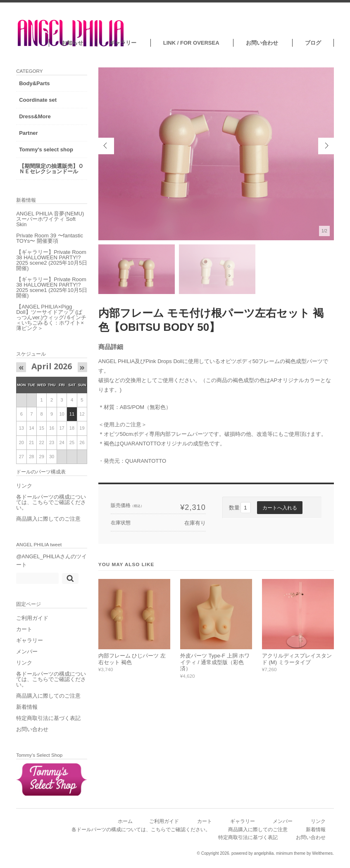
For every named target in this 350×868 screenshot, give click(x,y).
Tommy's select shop (46, 149)
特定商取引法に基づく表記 (49, 723)
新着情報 (27, 712)
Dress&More (35, 116)
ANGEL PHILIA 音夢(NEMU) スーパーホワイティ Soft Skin (49, 224)
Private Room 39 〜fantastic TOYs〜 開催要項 (48, 244)
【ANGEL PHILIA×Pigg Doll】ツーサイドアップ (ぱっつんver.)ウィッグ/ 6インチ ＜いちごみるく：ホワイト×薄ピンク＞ (50, 323)
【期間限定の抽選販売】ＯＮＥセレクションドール (49, 171)
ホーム (125, 824)
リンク (25, 491)
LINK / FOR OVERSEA (191, 43)
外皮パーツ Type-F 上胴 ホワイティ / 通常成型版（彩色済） (215, 662)
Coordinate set (38, 100)
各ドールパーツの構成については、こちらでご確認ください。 (49, 508)
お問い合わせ (262, 43)
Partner (29, 133)
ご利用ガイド (33, 623)
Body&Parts (35, 83)
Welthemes (322, 856)
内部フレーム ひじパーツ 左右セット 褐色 (132, 659)
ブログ (313, 43)
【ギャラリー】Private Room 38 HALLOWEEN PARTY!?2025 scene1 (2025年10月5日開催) (45, 293)
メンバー (27, 657)
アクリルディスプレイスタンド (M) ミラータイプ (297, 659)
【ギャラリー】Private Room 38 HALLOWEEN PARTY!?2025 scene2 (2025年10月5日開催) (45, 265)
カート (25, 635)
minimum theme (291, 856)
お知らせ (72, 43)
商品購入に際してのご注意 (49, 524)
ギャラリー (123, 43)
